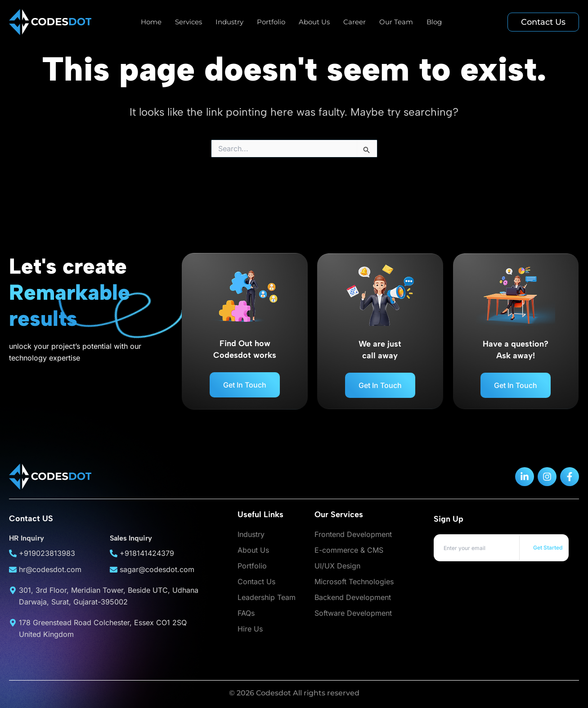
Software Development (353, 613)
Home (151, 22)
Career (355, 22)
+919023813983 (47, 553)
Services (189, 22)
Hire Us (250, 629)
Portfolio (271, 22)
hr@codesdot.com (50, 569)
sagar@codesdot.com (157, 569)
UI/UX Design (337, 566)
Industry (229, 22)
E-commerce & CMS (349, 550)
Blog (434, 22)
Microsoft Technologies (354, 582)
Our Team (396, 22)
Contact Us (256, 582)
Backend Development (353, 597)
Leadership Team (267, 597)
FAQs (246, 613)
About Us (314, 22)
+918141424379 (147, 553)
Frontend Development (353, 534)
